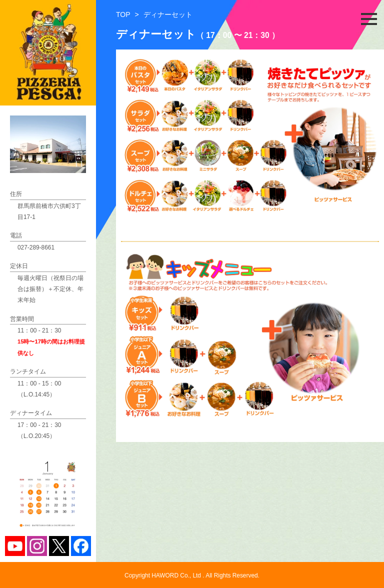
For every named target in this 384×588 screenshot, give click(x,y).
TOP (123, 14)
